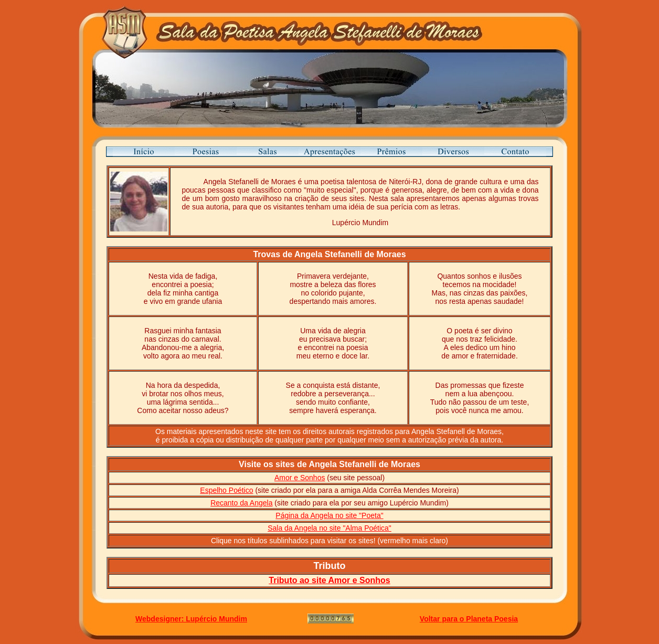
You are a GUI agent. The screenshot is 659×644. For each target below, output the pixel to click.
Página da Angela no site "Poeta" (329, 515)
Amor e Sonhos (300, 478)
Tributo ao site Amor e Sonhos (329, 580)
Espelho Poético (226, 490)
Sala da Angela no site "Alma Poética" (329, 528)
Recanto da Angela (241, 503)
